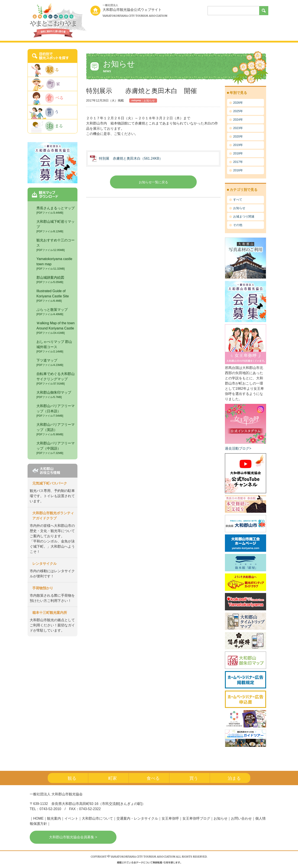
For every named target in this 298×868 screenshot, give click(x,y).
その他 (238, 225)
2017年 (238, 162)
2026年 (238, 103)
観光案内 (54, 818)
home (95, 11)
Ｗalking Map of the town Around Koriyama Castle (56, 328)
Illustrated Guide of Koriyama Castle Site (56, 296)
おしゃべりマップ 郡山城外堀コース (56, 347)
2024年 (238, 120)
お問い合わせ (241, 818)
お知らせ (239, 208)
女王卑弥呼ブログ (196, 818)
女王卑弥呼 (170, 818)
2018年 (238, 153)
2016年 (238, 170)
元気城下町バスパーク (50, 483)
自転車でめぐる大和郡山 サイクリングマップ (57, 379)
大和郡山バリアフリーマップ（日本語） (56, 411)
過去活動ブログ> (238, 448)
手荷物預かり (43, 588)
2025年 (238, 111)
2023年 (238, 128)
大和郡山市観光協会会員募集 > (73, 837)
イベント (71, 818)
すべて (238, 200)
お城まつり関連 (244, 216)
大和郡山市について (97, 818)
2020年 (238, 136)
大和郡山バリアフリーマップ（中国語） (56, 448)
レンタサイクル (44, 564)
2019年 (238, 145)
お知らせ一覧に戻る (153, 182)
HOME (38, 818)
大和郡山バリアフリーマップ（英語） (56, 430)
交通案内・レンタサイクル (137, 818)
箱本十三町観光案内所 (50, 613)
